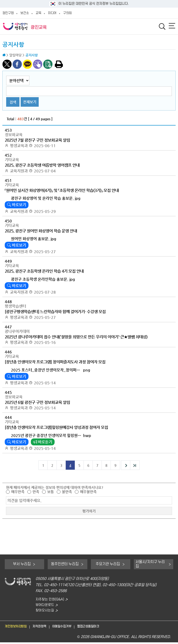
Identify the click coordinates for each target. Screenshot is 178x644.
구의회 (67, 13)
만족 (36, 492)
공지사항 (13, 45)
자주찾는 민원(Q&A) (51, 600)
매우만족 (18, 492)
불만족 (67, 492)
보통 (51, 492)
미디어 (52, 13)
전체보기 (30, 102)
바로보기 (17, 205)
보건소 (25, 13)
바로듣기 (43, 442)
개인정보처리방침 (18, 628)
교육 (38, 13)
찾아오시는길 (46, 612)
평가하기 (89, 511)
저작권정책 (44, 628)
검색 (13, 102)
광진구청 (8, 13)
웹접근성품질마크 (99, 628)
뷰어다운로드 (46, 606)
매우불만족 (88, 492)
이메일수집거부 (70, 628)
